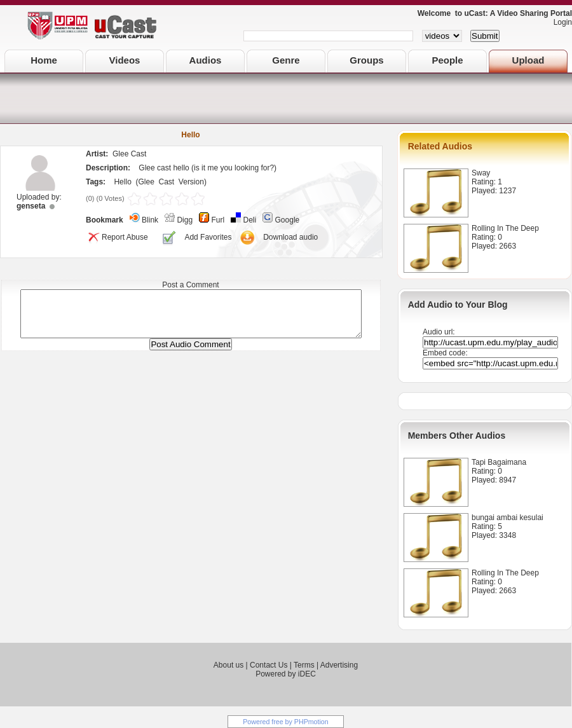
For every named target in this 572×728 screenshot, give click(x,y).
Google (288, 220)
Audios (206, 60)
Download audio (290, 237)
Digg (185, 220)
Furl (218, 220)
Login (560, 22)
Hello (122, 182)
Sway (481, 173)
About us (228, 665)
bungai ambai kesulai (507, 518)
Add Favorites (208, 237)
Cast (167, 182)
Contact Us (269, 665)
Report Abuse (117, 237)
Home (44, 60)
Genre (286, 60)
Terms (304, 665)
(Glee (145, 182)
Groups (366, 60)
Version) (193, 182)
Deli (250, 220)
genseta (31, 206)
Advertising (339, 665)
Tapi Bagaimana (499, 462)
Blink (150, 220)
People (447, 60)
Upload (528, 60)
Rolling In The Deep (505, 228)
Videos (125, 60)
